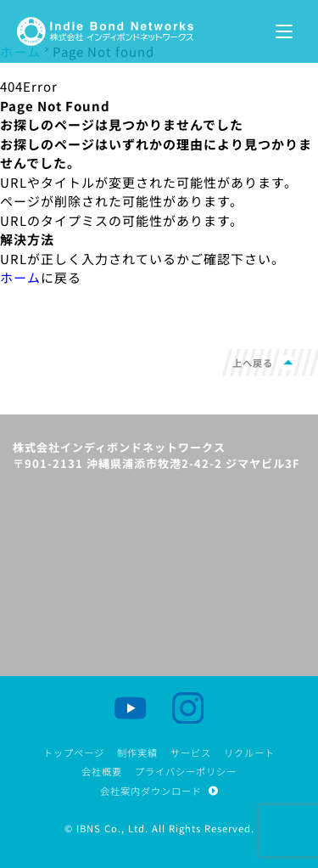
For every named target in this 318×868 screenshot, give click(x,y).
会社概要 (102, 771)
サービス (191, 752)
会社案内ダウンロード (159, 791)
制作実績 (137, 752)
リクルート (249, 752)
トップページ (74, 752)
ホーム (20, 277)
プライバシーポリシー (186, 771)
